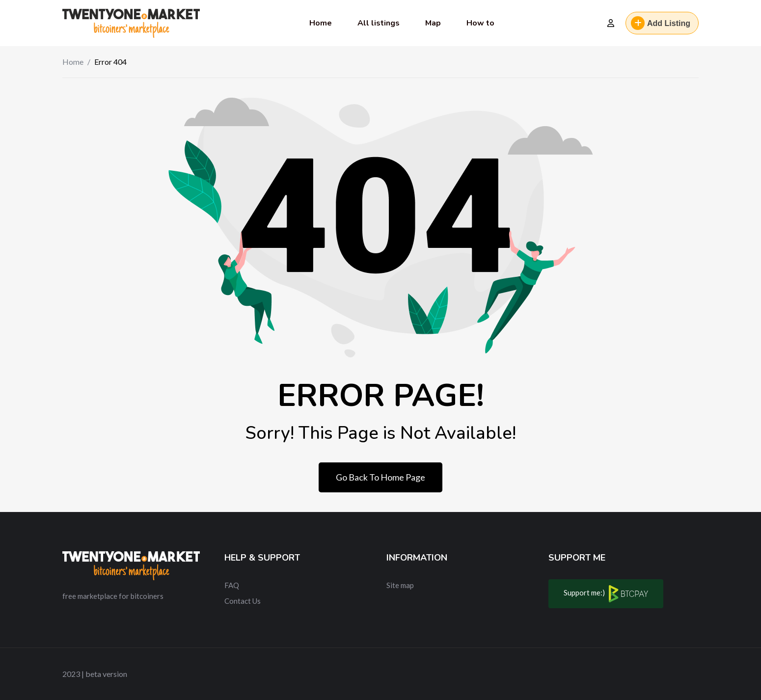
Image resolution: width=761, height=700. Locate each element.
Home (321, 23)
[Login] (611, 23)
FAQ (232, 585)
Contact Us (243, 601)
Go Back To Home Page (380, 477)
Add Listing (661, 23)
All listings (379, 23)
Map (433, 23)
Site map (400, 585)
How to (480, 23)
